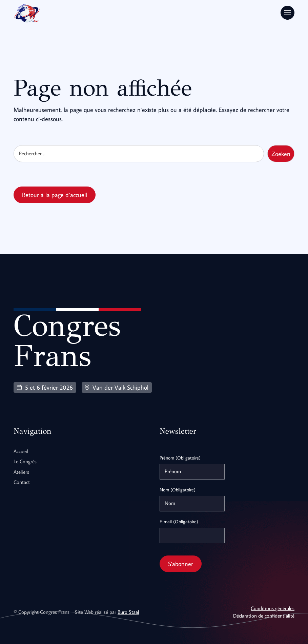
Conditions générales (273, 608)
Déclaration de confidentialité (264, 615)
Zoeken (281, 153)
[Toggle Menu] (288, 13)
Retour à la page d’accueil (55, 194)
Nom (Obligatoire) (178, 489)
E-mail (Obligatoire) (179, 521)
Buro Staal (128, 612)
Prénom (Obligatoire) (180, 457)
